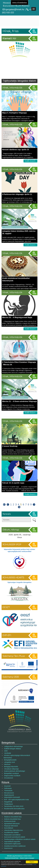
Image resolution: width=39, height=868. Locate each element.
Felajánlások (8, 804)
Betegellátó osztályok (11, 773)
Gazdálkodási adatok (11, 832)
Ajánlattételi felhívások (12, 824)
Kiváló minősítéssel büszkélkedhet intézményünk (16, 279)
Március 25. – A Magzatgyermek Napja (17, 317)
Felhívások (8, 788)
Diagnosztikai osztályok (12, 776)
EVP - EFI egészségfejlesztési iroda (16, 800)
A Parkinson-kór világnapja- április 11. (17, 194)
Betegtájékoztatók (10, 760)
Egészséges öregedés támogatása (20, 582)
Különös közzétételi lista (12, 819)
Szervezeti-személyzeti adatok (15, 837)
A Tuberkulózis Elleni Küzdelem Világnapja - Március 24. (19, 363)
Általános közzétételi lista (13, 817)
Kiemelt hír (9, 39)
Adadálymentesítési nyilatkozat (15, 846)
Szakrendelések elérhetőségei (15, 771)
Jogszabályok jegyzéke (12, 841)
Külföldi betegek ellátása (13, 749)
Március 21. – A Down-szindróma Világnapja (19, 401)
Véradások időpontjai (11, 769)
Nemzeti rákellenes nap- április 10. (16, 150)
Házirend (7, 764)
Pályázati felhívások (11, 826)
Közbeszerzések (10, 821)
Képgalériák (8, 802)
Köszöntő (7, 786)
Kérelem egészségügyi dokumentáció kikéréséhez (17, 756)
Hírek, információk (12, 88)
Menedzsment (9, 793)
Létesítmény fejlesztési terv (13, 830)
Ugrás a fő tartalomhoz (20, 3)
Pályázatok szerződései (12, 835)
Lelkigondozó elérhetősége (13, 746)
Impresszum (8, 848)
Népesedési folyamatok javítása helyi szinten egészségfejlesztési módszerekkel (19, 550)
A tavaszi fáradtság (10, 446)
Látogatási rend (9, 762)
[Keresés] (16, 520)
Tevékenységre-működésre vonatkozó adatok (20, 839)
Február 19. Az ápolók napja (13, 483)
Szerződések (9, 828)
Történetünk (8, 791)
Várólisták (7, 753)
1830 (6, 751)
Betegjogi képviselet (11, 767)
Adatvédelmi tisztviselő (12, 797)
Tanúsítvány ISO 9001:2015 (14, 806)
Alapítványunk (9, 795)
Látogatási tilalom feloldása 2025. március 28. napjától (19, 232)
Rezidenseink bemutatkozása (14, 809)
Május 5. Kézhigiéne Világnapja (14, 113)
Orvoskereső (8, 778)
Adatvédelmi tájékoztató (12, 844)
